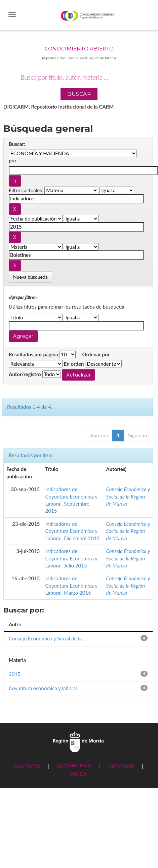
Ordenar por (96, 354)
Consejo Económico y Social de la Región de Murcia (128, 496)
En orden (74, 364)
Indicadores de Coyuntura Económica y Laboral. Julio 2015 (71, 558)
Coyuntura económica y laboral (43, 688)
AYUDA (78, 774)
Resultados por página (33, 354)
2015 (15, 674)
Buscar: (17, 144)
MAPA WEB (121, 766)
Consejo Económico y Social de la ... (48, 638)
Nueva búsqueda (30, 277)
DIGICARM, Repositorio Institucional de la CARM (59, 107)
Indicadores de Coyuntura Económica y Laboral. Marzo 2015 (71, 585)
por (13, 160)
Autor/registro (25, 374)
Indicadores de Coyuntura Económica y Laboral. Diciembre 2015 (73, 531)
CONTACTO (27, 766)
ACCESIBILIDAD (74, 766)
